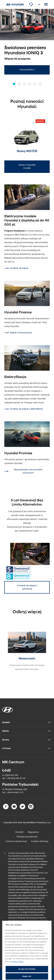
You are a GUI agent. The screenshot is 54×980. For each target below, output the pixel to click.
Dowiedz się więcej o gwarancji (27, 587)
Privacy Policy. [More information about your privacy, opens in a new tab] (18, 968)
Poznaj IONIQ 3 (27, 70)
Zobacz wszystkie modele (27, 167)
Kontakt (19, 832)
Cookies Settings (40, 841)
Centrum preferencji (16, 841)
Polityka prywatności (27, 837)
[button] (14, 84)
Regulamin (33, 832)
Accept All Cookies (27, 976)
